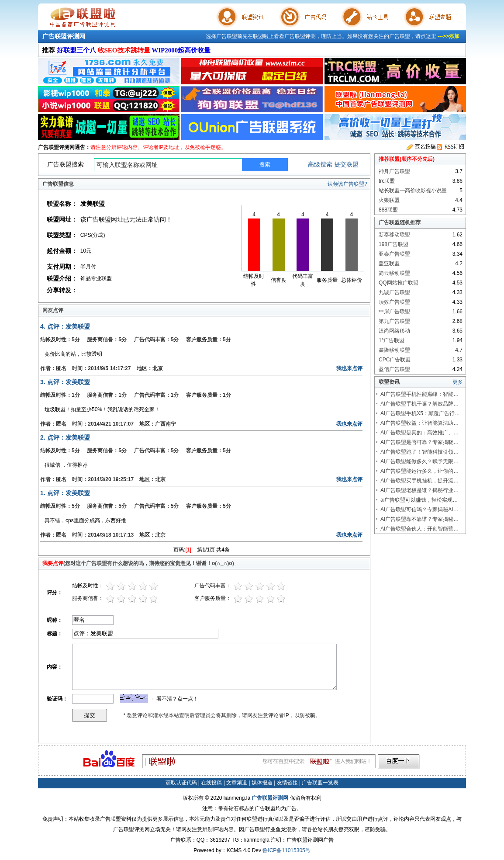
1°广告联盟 (392, 340)
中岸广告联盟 (394, 312)
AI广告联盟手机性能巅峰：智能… (419, 394)
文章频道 (237, 783)
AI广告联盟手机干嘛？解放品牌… (419, 404)
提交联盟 (346, 164)
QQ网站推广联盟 (399, 283)
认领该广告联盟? (347, 184)
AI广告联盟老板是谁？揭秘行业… (419, 490)
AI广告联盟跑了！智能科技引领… (419, 452)
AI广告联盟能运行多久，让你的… (419, 471)
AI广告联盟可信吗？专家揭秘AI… (419, 510)
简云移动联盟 (394, 273)
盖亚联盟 (389, 264)
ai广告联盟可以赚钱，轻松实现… (419, 500)
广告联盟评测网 (64, 36)
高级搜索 (320, 164)
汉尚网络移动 (394, 331)
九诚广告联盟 (394, 292)
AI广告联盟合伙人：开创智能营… (419, 529)
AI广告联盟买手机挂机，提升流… (419, 481)
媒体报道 (262, 783)
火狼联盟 (389, 200)
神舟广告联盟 (394, 171)
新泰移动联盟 (394, 235)
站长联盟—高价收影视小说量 (413, 191)
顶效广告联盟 (394, 302)
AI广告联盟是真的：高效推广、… (419, 433)
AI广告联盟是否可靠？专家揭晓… (419, 442)
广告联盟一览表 (320, 783)
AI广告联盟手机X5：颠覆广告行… (420, 413)
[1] (188, 550)
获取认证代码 (181, 783)
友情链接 (287, 783)
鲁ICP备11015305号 (286, 850)
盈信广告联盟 (394, 369)
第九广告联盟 (394, 321)
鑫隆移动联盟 (394, 350)
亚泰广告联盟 (394, 254)
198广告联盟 (394, 244)
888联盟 (388, 210)
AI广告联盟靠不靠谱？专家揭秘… (419, 519)
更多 (458, 382)
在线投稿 (211, 783)
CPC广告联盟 (395, 360)
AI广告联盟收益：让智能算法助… (419, 423)
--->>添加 (449, 36)
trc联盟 (387, 181)
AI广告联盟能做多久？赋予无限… (419, 461)
